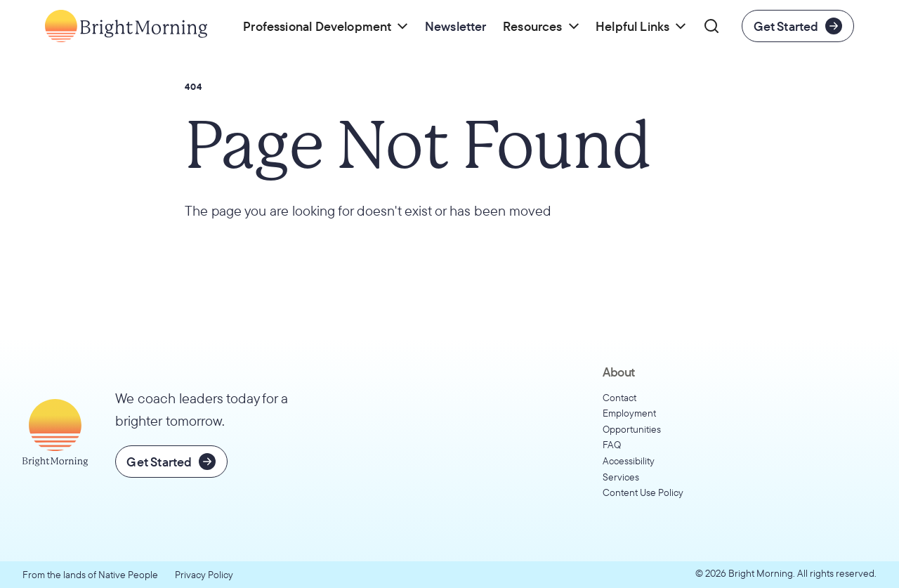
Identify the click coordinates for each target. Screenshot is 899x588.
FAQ (612, 445)
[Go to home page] (126, 26)
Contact (619, 398)
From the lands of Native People (90, 575)
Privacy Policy (204, 575)
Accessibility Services (629, 469)
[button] (326, 26)
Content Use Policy (643, 492)
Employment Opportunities (632, 421)
